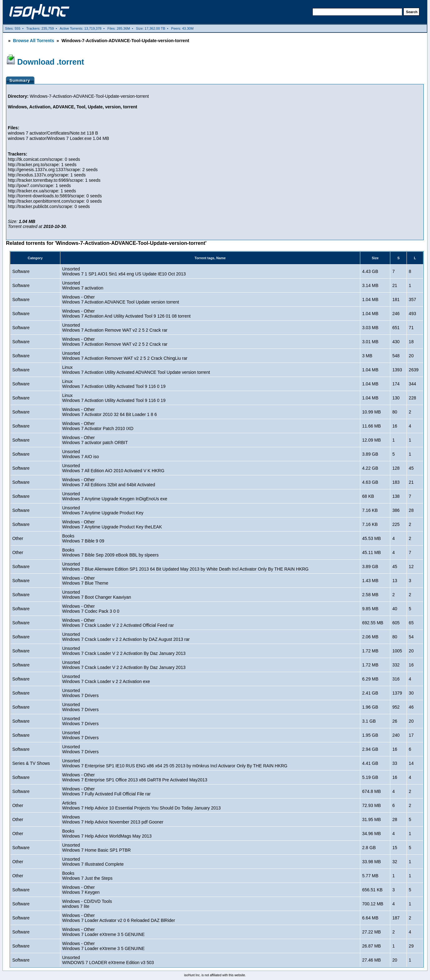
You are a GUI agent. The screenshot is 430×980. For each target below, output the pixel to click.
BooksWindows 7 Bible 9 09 (83, 538)
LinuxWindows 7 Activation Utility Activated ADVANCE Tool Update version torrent (136, 370)
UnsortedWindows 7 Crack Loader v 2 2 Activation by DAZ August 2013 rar (126, 637)
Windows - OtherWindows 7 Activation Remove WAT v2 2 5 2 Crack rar (115, 342)
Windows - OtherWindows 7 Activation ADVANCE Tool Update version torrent (121, 299)
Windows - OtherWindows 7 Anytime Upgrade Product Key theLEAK (112, 524)
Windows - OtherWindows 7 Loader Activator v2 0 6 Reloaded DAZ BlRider (119, 918)
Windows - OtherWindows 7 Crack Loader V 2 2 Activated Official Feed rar (118, 623)
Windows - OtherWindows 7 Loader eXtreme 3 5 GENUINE (104, 932)
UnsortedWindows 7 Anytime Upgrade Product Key (103, 510)
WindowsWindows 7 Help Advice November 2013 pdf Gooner (113, 819)
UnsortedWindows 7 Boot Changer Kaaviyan (97, 595)
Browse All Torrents (34, 41)
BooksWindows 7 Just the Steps (87, 876)
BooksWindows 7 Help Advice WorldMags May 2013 (107, 834)
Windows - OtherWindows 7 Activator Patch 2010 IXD (98, 426)
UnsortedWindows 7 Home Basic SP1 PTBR (96, 848)
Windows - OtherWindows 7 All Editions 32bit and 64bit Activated (109, 482)
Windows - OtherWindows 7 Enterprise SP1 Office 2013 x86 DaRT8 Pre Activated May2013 (135, 777)
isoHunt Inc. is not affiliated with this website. (215, 975)
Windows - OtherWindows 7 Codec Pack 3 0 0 (91, 609)
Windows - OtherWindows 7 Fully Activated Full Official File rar (106, 791)
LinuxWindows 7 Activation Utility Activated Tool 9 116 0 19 (114, 384)
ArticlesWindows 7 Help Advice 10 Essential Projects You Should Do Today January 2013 (142, 805)
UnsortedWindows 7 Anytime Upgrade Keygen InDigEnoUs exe (115, 496)
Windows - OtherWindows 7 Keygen (81, 890)
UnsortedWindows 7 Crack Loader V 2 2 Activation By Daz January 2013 (124, 651)
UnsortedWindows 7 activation (83, 285)
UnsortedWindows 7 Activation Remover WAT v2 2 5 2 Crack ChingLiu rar (125, 356)
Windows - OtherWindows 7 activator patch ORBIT (95, 440)
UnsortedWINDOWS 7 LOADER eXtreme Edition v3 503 (108, 960)
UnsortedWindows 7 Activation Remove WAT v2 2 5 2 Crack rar (115, 328)
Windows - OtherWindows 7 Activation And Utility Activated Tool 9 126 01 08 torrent (126, 314)
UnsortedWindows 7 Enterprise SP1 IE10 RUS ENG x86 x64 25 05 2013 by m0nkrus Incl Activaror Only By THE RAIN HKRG (175, 763)
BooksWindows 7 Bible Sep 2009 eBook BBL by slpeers (110, 552)
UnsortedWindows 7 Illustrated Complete (93, 862)
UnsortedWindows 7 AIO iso (81, 454)
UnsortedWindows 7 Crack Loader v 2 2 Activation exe (106, 679)
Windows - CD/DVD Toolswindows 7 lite (87, 904)
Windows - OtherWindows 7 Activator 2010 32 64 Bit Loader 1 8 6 (110, 412)
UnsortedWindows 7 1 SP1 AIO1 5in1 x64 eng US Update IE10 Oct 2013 (124, 271)
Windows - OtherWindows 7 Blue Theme (85, 581)
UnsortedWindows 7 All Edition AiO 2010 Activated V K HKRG (113, 468)
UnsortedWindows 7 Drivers (81, 693)
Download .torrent (51, 62)
